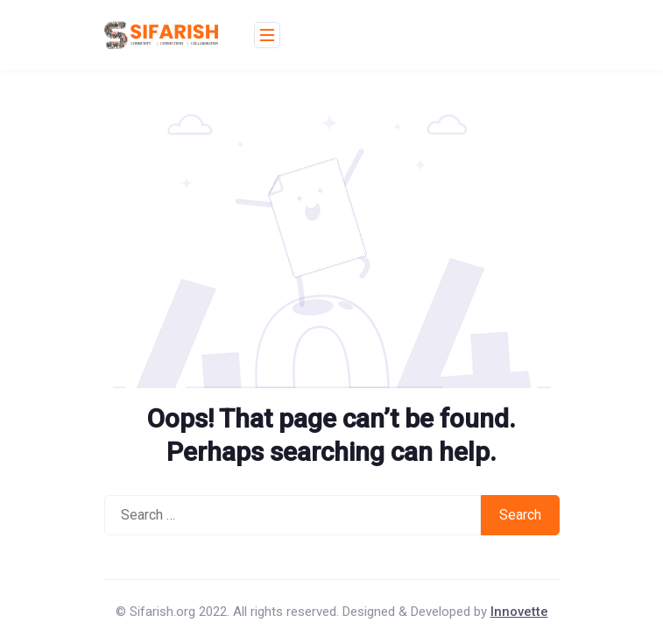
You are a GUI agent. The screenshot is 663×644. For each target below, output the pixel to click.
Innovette (519, 612)
